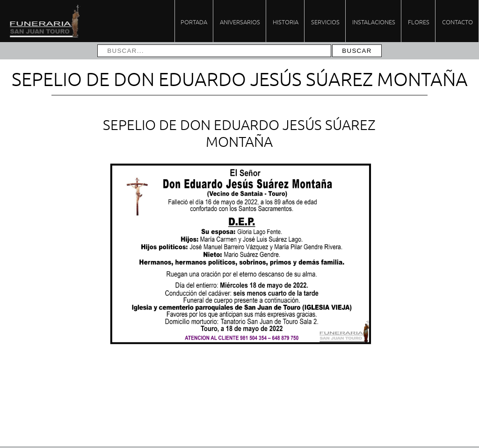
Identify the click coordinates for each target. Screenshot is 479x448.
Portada (194, 22)
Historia (286, 22)
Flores (419, 22)
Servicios (325, 22)
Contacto (457, 22)
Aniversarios (240, 22)
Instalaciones (374, 22)
